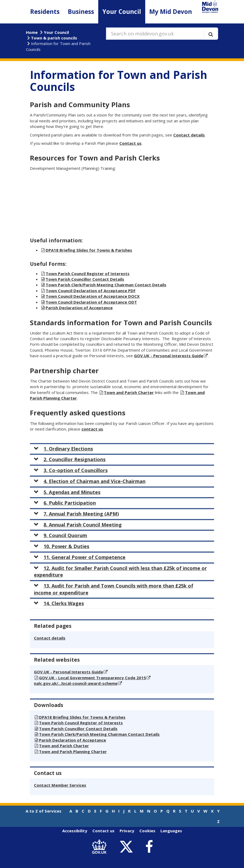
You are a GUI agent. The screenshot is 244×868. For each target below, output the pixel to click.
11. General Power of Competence (80, 557)
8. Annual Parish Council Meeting (78, 525)
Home (32, 32)
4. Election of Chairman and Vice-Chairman (90, 481)
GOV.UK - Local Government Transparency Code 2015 (93, 678)
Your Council (122, 12)
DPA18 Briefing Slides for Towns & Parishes (89, 250)
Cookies (147, 831)
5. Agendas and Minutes (67, 492)
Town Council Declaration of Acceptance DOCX (93, 296)
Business (81, 12)
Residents (45, 12)
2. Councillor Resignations (70, 459)
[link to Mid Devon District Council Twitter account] (127, 847)
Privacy (127, 831)
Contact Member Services (60, 785)
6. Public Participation (65, 503)
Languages (171, 831)
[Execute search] (211, 34)
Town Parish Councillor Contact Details (85, 279)
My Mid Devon (171, 12)
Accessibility (75, 831)
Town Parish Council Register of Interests (88, 274)
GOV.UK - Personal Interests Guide (169, 356)
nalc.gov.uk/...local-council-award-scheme (76, 683)
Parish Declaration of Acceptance (79, 308)
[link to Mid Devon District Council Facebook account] (149, 847)
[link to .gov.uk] (101, 847)
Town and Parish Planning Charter (73, 752)
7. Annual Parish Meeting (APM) (76, 514)
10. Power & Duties (62, 546)
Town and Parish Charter (129, 392)
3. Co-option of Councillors (71, 470)
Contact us (130, 143)
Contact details (189, 135)
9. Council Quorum (60, 535)
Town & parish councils (54, 38)
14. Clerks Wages (59, 603)
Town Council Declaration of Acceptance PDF (91, 291)
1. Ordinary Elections (63, 449)
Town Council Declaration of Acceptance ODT (91, 302)
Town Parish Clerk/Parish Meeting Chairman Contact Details (106, 285)
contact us (92, 429)
